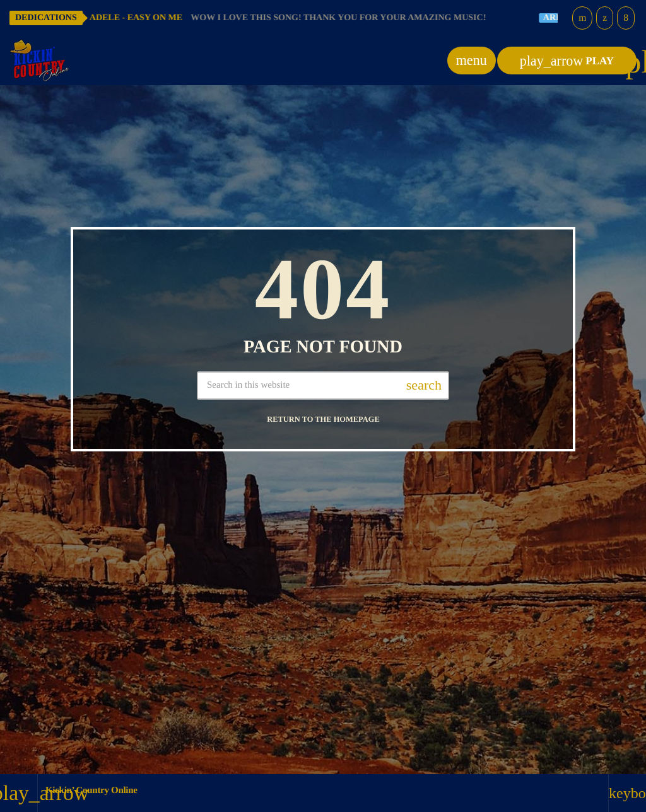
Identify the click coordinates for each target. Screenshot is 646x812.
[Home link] (40, 61)
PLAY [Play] (567, 61)
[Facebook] (626, 18)
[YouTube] (582, 18)
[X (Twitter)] (605, 18)
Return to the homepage (323, 419)
